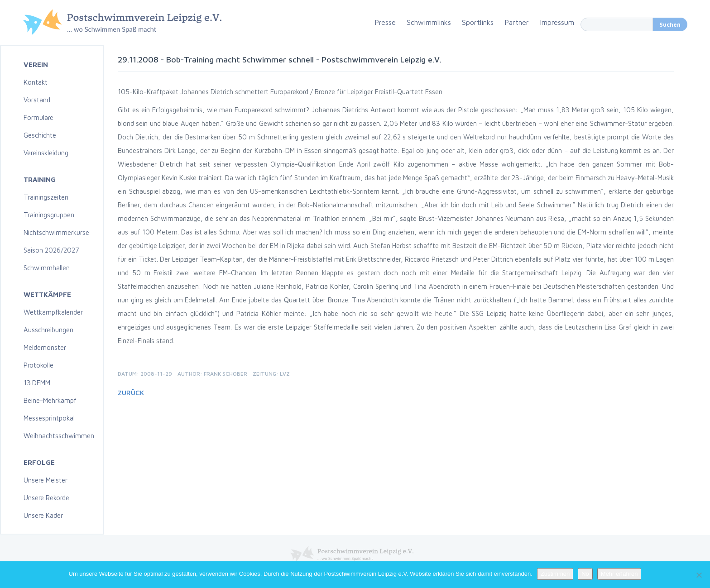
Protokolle (38, 365)
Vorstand (37, 100)
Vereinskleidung (46, 153)
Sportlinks (478, 22)
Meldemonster (45, 347)
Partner (517, 22)
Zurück (131, 393)
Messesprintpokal (49, 418)
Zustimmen (555, 574)
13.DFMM (37, 383)
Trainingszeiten (46, 197)
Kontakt (36, 82)
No (585, 574)
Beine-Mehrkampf (50, 400)
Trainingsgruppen (49, 215)
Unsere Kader (43, 515)
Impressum (557, 22)
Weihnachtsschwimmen (59, 436)
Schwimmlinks (429, 22)
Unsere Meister (46, 480)
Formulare (38, 117)
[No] (699, 575)
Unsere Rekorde (46, 498)
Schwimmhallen (47, 268)
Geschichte (40, 135)
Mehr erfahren (619, 574)
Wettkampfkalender (53, 312)
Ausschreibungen (48, 330)
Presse (385, 22)
